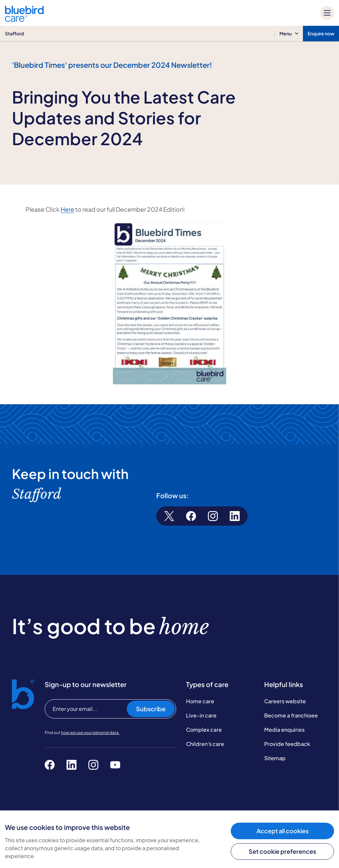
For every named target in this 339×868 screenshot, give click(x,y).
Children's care (205, 744)
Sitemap (275, 758)
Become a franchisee (291, 715)
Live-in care (201, 715)
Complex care (204, 730)
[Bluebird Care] (24, 19)
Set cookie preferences (282, 851)
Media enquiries (284, 730)
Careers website (285, 701)
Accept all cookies (283, 831)
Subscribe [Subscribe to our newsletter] (151, 709)
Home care (200, 701)
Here (67, 209)
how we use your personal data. (90, 733)
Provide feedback (287, 744)
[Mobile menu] (327, 13)
